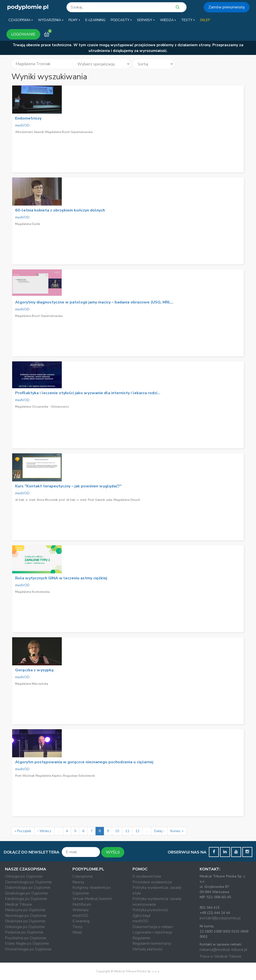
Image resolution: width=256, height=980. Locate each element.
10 (117, 831)
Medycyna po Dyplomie (25, 910)
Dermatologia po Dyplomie (28, 882)
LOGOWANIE (23, 34)
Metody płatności (147, 949)
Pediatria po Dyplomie (24, 932)
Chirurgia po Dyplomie (24, 876)
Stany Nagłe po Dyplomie (27, 943)
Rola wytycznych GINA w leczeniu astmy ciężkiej (61, 578)
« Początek (23, 831)
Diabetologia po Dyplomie (28, 888)
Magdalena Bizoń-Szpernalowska (69, 132)
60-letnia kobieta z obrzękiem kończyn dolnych (60, 210)
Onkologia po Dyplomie (25, 927)
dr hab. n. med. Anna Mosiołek (36, 500)
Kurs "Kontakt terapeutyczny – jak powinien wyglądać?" (68, 486)
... (59, 831)
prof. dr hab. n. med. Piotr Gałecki (82, 500)
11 (127, 831)
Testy (78, 927)
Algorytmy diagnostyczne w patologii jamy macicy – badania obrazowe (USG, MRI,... (94, 302)
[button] (21, 20)
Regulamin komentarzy (152, 943)
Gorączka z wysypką (34, 670)
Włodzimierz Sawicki (30, 132)
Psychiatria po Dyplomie (26, 938)
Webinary (81, 910)
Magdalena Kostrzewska (32, 592)
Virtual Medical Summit (92, 899)
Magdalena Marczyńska (32, 684)
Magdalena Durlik (28, 224)
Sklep (77, 932)
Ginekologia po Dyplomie (26, 893)
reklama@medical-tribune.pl (224, 950)
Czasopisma (82, 876)
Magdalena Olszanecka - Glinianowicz (42, 407)
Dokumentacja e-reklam (153, 927)
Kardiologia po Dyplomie (26, 899)
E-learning (81, 921)
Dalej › (159, 831)
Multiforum (82, 904)
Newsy (78, 882)
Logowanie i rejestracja (152, 932)
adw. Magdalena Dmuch (123, 500)
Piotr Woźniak (25, 776)
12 (137, 831)
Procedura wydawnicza (152, 882)
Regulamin (141, 938)
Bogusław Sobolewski (79, 776)
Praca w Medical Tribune (221, 956)
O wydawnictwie (147, 876)
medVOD (22, 125)
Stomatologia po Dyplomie (28, 949)
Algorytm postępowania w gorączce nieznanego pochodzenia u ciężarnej (84, 762)
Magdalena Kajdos (49, 776)
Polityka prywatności (150, 910)
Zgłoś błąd (141, 916)
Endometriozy (28, 118)
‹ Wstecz (44, 831)
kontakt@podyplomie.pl (220, 918)
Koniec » (177, 831)
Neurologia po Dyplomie (26, 916)
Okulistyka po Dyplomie (25, 921)
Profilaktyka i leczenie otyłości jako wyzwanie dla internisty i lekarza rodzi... (88, 393)
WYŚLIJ (113, 852)
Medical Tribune (18, 904)
